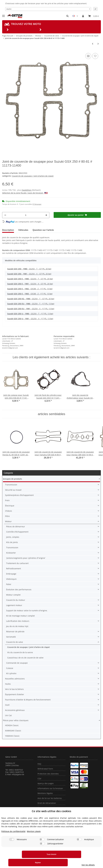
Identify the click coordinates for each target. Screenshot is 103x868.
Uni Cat (8, 715)
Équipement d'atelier (15, 694)
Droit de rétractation (47, 803)
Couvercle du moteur (16, 600)
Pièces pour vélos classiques (16, 720)
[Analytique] (79, 848)
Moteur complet (13, 595)
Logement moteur (14, 605)
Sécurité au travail (13, 490)
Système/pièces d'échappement (19, 495)
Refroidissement (14, 569)
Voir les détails (89, 865)
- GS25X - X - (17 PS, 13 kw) (31, 309)
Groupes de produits (12, 479)
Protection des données (48, 774)
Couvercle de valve (15, 642)
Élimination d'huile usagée (49, 808)
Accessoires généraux (15, 710)
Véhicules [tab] (23, 230)
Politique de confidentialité (13, 840)
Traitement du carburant (17, 563)
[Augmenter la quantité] (46, 215)
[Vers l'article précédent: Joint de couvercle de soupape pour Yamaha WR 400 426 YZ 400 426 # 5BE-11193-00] (93, 44)
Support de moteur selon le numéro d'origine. (27, 611)
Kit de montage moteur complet (20, 616)
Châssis (9, 511)
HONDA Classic (12, 725)
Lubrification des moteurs (18, 621)
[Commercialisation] (42, 848)
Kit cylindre (11, 673)
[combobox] (48, 9)
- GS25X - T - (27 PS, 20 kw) (29, 269)
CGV (39, 779)
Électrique (10, 506)
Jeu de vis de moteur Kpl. (17, 626)
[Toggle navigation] (3, 15)
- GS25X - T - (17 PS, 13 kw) (31, 304)
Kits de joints (12, 542)
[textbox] (48, 9)
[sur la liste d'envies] (95, 56)
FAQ (39, 764)
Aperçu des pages (46, 783)
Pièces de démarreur (16, 526)
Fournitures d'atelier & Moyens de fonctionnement (28, 700)
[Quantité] (26, 215)
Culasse (10, 668)
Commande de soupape (17, 663)
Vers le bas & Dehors (14, 689)
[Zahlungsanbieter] (42, 852)
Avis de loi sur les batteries (50, 798)
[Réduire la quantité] (5, 215)
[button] (67, 16)
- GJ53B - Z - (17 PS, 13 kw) (30, 289)
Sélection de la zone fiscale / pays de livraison (25, 193)
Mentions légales (45, 793)
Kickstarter (11, 553)
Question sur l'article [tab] (43, 230)
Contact (41, 813)
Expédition (27, 190)
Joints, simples (13, 537)
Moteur (8, 521)
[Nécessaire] (12, 848)
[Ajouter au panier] (77, 215)
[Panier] (93, 16)
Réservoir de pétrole (15, 632)
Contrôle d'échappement (17, 532)
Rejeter (58, 862)
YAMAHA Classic (12, 736)
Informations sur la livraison (50, 788)
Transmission (11, 485)
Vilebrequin (11, 579)
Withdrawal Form (45, 769)
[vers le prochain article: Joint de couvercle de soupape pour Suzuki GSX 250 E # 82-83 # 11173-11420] (98, 44)
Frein (7, 500)
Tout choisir (20, 862)
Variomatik (11, 637)
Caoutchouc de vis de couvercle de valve (25, 658)
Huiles (8, 684)
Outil (7, 705)
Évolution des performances (19, 590)
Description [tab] (8, 230)
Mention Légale (34, 840)
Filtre (7, 516)
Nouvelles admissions (15, 679)
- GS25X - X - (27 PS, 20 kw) (29, 274)
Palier (9, 584)
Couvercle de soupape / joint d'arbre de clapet (33, 176)
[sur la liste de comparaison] (88, 56)
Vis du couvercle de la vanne (20, 652)
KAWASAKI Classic (13, 731)
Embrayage (11, 574)
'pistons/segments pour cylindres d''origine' (26, 558)
